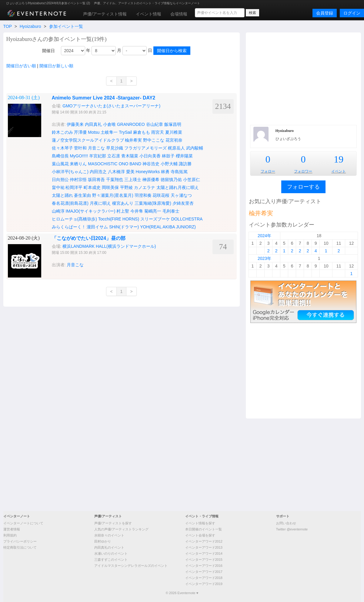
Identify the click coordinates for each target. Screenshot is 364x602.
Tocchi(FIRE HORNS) (119, 219)
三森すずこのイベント (111, 560)
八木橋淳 (116, 172)
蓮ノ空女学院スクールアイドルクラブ (88, 140)
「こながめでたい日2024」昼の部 (89, 238)
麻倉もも (142, 132)
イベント (339, 171)
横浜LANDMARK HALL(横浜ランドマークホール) (109, 246)
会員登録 (325, 13)
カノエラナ (145, 187)
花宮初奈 (174, 140)
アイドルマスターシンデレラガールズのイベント (131, 566)
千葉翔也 (115, 180)
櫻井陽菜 (184, 156)
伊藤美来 (75, 124)
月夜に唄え (100, 203)
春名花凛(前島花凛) (70, 203)
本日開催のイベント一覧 (204, 529)
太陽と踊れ (62, 195)
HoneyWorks (148, 172)
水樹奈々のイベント (109, 535)
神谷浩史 (151, 164)
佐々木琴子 (62, 148)
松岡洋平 (74, 187)
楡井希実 (133, 140)
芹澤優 (80, 132)
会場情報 (179, 14)
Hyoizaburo (30, 26)
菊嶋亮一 (153, 211)
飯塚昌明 (173, 124)
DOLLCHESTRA (187, 219)
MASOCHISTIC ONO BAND (115, 164)
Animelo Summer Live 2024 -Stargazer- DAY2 (104, 98)
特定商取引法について (20, 547)
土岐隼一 (109, 132)
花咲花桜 (161, 195)
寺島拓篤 (179, 172)
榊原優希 (151, 180)
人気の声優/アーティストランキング (121, 529)
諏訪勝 (185, 164)
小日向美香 (150, 156)
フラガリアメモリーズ (145, 148)
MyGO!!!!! (79, 156)
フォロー (268, 171)
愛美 (130, 172)
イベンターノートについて (23, 523)
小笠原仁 (192, 180)
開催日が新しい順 (56, 66)
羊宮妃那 (98, 156)
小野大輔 (169, 164)
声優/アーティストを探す (113, 523)
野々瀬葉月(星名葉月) (113, 195)
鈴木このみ (62, 132)
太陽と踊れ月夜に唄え (178, 187)
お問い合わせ (286, 523)
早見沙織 (115, 148)
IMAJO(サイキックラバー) (90, 211)
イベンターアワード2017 (204, 572)
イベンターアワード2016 (204, 566)
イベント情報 (149, 14)
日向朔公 (60, 180)
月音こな (96, 148)
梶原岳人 (176, 148)
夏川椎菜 (174, 132)
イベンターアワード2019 (204, 584)
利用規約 (10, 535)
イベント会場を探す (200, 535)
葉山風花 (60, 164)
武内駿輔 (195, 148)
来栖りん (78, 164)
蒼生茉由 (82, 195)
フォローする (303, 187)
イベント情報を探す (200, 523)
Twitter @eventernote (292, 529)
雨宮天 (158, 132)
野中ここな (154, 140)
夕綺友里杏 (183, 203)
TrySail (125, 132)
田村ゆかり (103, 541)
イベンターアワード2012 (204, 541)
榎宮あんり (123, 203)
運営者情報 (12, 529)
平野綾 (126, 187)
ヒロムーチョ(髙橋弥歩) (74, 219)
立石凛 (114, 156)
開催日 (48, 51)
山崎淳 (58, 211)
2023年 (264, 258)
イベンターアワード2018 (204, 578)
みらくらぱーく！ (69, 227)
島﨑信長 (60, 156)
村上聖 (123, 211)
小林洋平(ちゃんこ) (70, 172)
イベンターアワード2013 (204, 547)
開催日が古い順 (21, 66)
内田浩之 (98, 172)
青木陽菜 (130, 156)
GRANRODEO (131, 124)
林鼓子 (168, 156)
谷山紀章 (155, 124)
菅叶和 (80, 148)
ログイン (352, 13)
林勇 (165, 172)
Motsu (94, 132)
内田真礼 (93, 124)
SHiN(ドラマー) (124, 227)
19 (339, 159)
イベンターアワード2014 (204, 553)
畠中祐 (58, 187)
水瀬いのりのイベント (111, 553)
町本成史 (92, 187)
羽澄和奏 (143, 195)
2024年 (264, 236)
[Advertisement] (182, 464)
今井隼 (137, 211)
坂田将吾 (96, 180)
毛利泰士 (171, 211)
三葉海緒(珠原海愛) (153, 203)
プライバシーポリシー (20, 541)
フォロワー (303, 171)
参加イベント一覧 (66, 26)
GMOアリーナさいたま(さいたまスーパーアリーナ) (111, 106)
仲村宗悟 (78, 180)
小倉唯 (109, 124)
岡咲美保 (110, 187)
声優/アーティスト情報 (105, 14)
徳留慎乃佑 (171, 180)
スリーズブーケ (155, 219)
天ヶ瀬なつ (181, 195)
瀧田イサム (97, 227)
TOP (8, 26)
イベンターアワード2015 (204, 560)
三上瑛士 (133, 180)
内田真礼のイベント (109, 547)
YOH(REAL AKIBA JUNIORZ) (168, 227)
